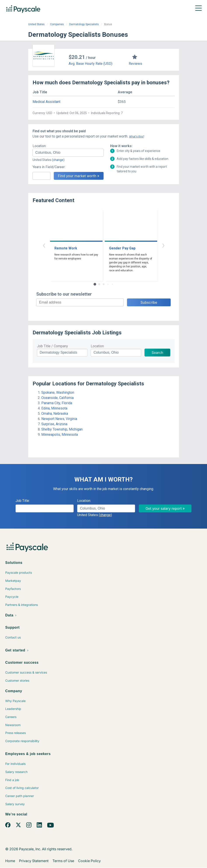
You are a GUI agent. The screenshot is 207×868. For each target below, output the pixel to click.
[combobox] (68, 153)
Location (97, 346)
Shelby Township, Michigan (62, 429)
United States (36, 24)
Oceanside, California (57, 398)
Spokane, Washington (58, 393)
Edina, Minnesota (54, 408)
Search (157, 353)
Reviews (135, 64)
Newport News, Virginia (59, 419)
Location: (39, 146)
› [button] (163, 245)
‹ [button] (44, 245)
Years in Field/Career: (49, 167)
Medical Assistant (46, 102)
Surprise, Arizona (54, 424)
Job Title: (23, 501)
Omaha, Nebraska (55, 414)
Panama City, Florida (57, 403)
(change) (58, 160)
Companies (57, 24)
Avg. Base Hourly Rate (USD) (90, 64)
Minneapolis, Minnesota (60, 435)
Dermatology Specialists (84, 24)
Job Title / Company (52, 346)
